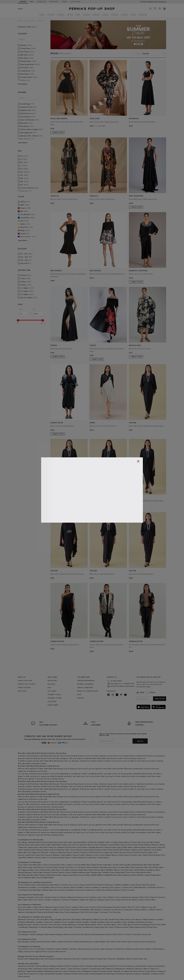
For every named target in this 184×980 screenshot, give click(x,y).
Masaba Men (97, 872)
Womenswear (30, 21)
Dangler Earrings (24, 924)
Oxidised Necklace (85, 924)
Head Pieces (114, 919)
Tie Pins (93, 907)
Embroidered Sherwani (83, 942)
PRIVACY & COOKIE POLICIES (88, 691)
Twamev (48, 867)
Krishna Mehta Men (127, 867)
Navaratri (68, 959)
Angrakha (75, 910)
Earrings (31, 919)
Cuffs (37, 919)
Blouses (93, 900)
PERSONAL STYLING (55, 698)
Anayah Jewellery (92, 887)
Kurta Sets (39, 897)
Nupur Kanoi (33, 847)
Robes (124, 907)
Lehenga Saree (103, 900)
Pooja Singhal (47, 842)
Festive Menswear (72, 912)
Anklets (145, 919)
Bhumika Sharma (65, 852)
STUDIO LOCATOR (24, 687)
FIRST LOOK (75, 2)
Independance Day (36, 959)
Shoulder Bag (88, 927)
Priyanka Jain (151, 852)
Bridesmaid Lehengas (130, 897)
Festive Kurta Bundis (46, 912)
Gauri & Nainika (101, 845)
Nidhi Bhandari (140, 887)
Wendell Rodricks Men (113, 875)
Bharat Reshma (93, 867)
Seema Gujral (49, 850)
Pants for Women (158, 897)
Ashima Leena (137, 850)
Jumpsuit (107, 910)
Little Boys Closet (76, 949)
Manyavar (67, 845)
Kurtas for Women (59, 897)
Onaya (90, 845)
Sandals (107, 924)
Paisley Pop (90, 890)
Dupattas (75, 900)
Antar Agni (68, 842)
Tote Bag (78, 927)
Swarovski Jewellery (53, 922)
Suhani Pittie (101, 890)
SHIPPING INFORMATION (86, 681)
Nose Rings (77, 919)
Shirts (41, 907)
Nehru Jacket (32, 907)
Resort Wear (23, 900)
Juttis (119, 924)
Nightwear (84, 900)
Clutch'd (100, 885)
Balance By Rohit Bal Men (133, 875)
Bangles (59, 919)
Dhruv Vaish (43, 865)
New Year (143, 959)
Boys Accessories (149, 942)
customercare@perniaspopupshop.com (123, 686)
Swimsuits (66, 900)
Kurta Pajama (45, 910)
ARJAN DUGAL (140, 870)
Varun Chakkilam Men (27, 877)
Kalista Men (38, 872)
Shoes (100, 924)
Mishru (163, 845)
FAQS (79, 694)
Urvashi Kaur (91, 857)
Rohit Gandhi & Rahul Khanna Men (48, 875)
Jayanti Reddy (114, 845)
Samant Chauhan (80, 852)
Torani (96, 855)
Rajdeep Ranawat (96, 847)
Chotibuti (50, 949)
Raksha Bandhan (56, 959)
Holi (26, 959)
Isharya (34, 885)
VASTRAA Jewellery (122, 885)
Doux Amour (115, 887)
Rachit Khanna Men (96, 870)
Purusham (82, 867)
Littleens (148, 949)
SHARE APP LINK (160, 699)
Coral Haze (22, 890)
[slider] (18, 320)
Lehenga (40, 934)
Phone (152, 692)
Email (141, 692)
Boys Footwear (134, 942)
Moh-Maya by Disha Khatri (49, 885)
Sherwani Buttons (25, 910)
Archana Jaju (136, 855)
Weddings (121, 959)
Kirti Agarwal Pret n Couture (43, 951)
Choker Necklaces (69, 924)
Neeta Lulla (22, 852)
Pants (68, 907)
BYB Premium (61, 951)
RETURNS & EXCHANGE (85, 684)
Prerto (124, 890)
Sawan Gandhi (79, 855)
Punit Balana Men (156, 867)
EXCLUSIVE (51, 684)
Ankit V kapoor (67, 865)
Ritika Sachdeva (114, 890)
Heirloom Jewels (156, 919)
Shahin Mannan (79, 857)
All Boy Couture (24, 951)
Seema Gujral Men (70, 875)
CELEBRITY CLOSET (54, 694)
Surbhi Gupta (124, 855)
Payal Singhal (89, 850)
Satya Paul (58, 842)
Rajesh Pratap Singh (113, 847)
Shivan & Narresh (79, 845)
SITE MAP (81, 698)
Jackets (48, 900)
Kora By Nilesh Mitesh (45, 877)
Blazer (103, 942)
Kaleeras (96, 919)
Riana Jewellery (77, 887)
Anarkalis (30, 897)
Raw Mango (23, 842)
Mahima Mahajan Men (81, 872)
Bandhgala (85, 910)
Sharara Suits (69, 934)
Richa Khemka (154, 855)
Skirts (41, 900)
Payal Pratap (71, 847)
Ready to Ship (138, 900)
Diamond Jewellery (114, 922)
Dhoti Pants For (119, 934)
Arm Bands (136, 919)
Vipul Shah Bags (35, 890)
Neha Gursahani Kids (135, 949)
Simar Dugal (105, 855)
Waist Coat (84, 907)
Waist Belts (162, 924)
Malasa (114, 855)
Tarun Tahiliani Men (43, 870)
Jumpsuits (56, 900)
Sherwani (49, 907)
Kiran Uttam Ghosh (136, 845)
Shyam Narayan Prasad (123, 852)
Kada (94, 924)
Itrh (163, 855)
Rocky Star (137, 842)
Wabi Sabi (22, 867)
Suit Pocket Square (105, 907)
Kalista (124, 845)
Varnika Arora (67, 885)
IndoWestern (31, 912)
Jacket (96, 942)
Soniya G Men (84, 875)
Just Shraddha (44, 887)
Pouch (153, 924)
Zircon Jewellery (69, 922)
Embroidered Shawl (138, 927)
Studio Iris (46, 857)
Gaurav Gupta (101, 850)
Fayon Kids (22, 949)
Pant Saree (126, 900)
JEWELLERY (41, 2)
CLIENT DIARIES (53, 705)
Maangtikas (87, 919)
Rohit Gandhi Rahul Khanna (119, 850)
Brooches (117, 912)
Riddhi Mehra (127, 847)
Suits (62, 907)
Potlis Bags (127, 924)
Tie (111, 912)
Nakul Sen (23, 847)
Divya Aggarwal (106, 852)
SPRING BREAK (97, 875)
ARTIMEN (109, 870)
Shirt (108, 942)
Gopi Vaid (40, 855)
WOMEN (23, 2)
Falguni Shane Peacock (122, 842)
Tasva (20, 865)
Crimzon (132, 890)
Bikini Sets (33, 900)
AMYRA (45, 890)
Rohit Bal (162, 847)
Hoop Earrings (55, 924)
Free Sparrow (120, 949)
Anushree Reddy (80, 842)
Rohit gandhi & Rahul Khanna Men (133, 865)
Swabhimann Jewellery (27, 887)
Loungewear (127, 910)
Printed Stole (152, 927)
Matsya (89, 855)
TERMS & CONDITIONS (85, 687)
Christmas (111, 959)
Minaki (67, 887)
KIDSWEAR (54, 2)
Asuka (30, 867)
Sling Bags (33, 927)
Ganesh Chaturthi (89, 959)
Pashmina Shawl (122, 927)
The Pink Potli (90, 885)
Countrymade (54, 865)
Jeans (36, 910)
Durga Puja (102, 959)
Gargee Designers (25, 872)
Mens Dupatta (96, 910)
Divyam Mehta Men (82, 865)
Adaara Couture (34, 857)
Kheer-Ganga (59, 867)
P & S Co (32, 949)
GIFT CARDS (52, 691)
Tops (104, 897)
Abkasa (117, 870)
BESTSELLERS (52, 681)
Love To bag (79, 885)
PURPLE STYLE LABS (25, 681)
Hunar (138, 885)
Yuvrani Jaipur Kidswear (103, 949)
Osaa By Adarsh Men (151, 842)
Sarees (48, 897)
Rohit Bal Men (154, 865)
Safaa (145, 855)
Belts (114, 924)
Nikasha (147, 850)
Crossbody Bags (45, 927)
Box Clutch (110, 927)
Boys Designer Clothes (27, 942)
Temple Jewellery (98, 922)
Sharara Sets (96, 897)
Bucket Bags (58, 927)
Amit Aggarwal (34, 852)
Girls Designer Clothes (27, 934)
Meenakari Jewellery (35, 922)
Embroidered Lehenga (54, 934)
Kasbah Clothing (51, 872)
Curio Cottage (24, 885)
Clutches (136, 924)
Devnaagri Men (142, 867)
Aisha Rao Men (127, 870)
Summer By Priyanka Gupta (29, 845)
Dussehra (77, 959)
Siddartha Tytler (63, 850)
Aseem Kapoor (104, 857)
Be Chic (161, 887)
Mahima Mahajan (152, 845)
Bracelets (45, 919)
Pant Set (84, 912)
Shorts (130, 907)
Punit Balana (83, 847)
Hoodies (117, 907)
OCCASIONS (52, 701)
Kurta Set (80, 934)
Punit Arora (131, 872)
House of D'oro (57, 887)
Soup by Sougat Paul (26, 855)
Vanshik (116, 865)
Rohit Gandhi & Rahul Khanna (31, 850)
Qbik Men (56, 870)
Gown (87, 897)
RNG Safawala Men (25, 875)
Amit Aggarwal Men (26, 870)
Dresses (80, 897)
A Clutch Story (127, 887)
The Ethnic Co (71, 867)
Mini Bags (69, 927)
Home (20, 21)
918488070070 (161, 2)
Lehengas (22, 897)
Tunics (118, 897)
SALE (49, 687)
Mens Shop (59, 912)
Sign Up (140, 741)
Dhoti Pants (145, 897)
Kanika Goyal (139, 852)
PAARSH (106, 872)
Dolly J (109, 842)
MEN (32, 2)
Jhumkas (36, 924)
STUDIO (64, 2)
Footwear (104, 912)
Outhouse (109, 885)
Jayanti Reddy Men (152, 875)
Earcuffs (105, 919)
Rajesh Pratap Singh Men (101, 865)
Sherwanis (72, 897)
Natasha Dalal (34, 842)
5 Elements (152, 887)
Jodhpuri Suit (57, 910)
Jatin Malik (65, 870)
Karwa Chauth (132, 959)
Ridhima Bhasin (140, 847)
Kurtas (56, 907)
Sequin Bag (99, 927)
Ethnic (159, 910)
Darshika (104, 867)
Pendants (22, 922)
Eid (46, 959)
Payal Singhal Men (118, 872)
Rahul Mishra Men (143, 872)
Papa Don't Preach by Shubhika (52, 847)
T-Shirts (137, 907)
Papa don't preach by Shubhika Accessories (67, 890)
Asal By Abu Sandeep (96, 842)
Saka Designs (158, 949)
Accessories (116, 910)
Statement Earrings (144, 922)
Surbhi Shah (93, 852)
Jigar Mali (22, 857)
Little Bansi (41, 949)
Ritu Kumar (152, 847)
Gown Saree (116, 900)
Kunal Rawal (39, 867)
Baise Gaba (46, 845)
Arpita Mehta (66, 855)
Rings (52, 919)
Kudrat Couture (65, 872)
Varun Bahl (156, 850)
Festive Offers (150, 900)
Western (21, 912)
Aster (133, 885)
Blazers (145, 907)
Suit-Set (152, 907)
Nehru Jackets (58, 942)
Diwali (20, 959)
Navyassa (88, 949)
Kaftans (111, 897)
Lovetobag (105, 887)
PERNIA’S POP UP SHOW (27, 684)
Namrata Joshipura (49, 852)
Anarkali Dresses (98, 934)
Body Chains (126, 919)
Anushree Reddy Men (79, 870)
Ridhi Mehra (57, 845)
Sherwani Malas (140, 910)
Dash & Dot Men (30, 865)
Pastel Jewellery (83, 922)
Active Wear (94, 912)
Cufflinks (151, 910)
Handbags (145, 924)
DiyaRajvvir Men (153, 870)
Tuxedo (67, 910)
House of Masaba (53, 855)
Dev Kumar (113, 867)
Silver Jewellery (129, 922)
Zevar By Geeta (148, 885)
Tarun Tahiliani (76, 850)
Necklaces (22, 919)
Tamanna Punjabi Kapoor (61, 857)
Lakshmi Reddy (61, 949)
